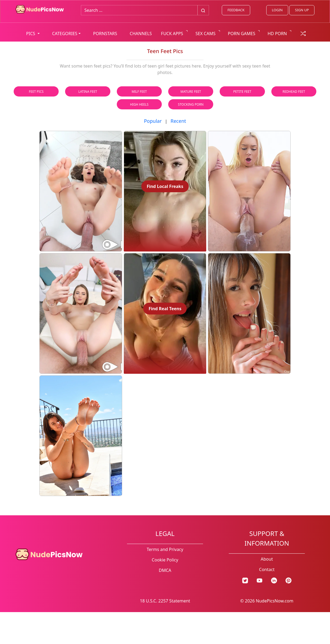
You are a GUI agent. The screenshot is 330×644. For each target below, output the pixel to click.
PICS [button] (31, 34)
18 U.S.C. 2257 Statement (165, 601)
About (267, 559)
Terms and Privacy (165, 549)
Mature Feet (191, 92)
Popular (153, 121)
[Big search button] (203, 10)
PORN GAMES (242, 34)
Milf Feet (139, 92)
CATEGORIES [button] (65, 34)
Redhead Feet (294, 92)
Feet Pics (36, 92)
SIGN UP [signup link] (302, 10)
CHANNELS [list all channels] (141, 34)
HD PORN (277, 34)
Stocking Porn (191, 104)
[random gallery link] (303, 33)
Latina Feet (88, 92)
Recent (178, 121)
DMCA (165, 570)
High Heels (139, 104)
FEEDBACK (236, 10)
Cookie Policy (165, 560)
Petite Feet (242, 92)
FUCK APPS (172, 34)
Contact (267, 569)
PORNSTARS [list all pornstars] (105, 34)
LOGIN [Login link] (277, 10)
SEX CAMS (206, 34)
